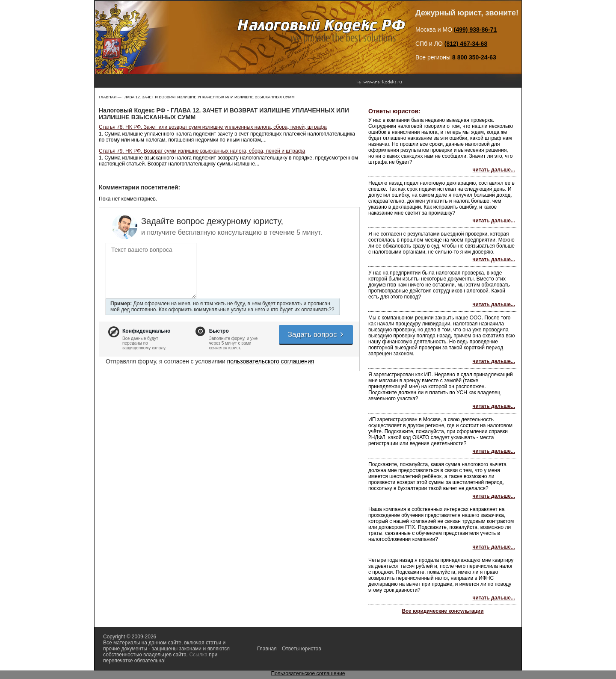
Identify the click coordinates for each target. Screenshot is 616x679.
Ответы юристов (302, 649)
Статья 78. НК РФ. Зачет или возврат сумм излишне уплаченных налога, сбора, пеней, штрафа (213, 127)
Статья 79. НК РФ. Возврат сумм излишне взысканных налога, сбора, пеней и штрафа (202, 151)
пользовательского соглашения (271, 361)
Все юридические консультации (443, 611)
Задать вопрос (316, 335)
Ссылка (198, 655)
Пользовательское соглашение (308, 673)
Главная (108, 97)
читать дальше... (494, 170)
